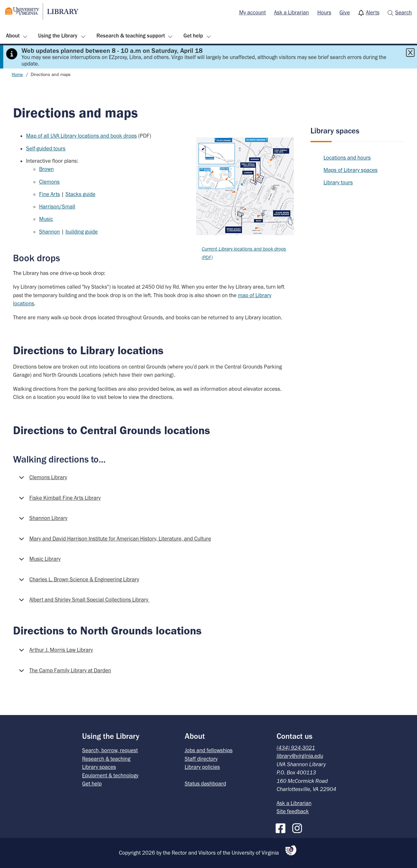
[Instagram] (299, 827)
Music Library (39, 561)
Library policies (202, 767)
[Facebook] (282, 827)
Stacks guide (80, 194)
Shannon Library (42, 520)
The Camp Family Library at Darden (64, 673)
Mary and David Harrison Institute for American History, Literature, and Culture (114, 541)
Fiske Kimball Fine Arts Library (59, 500)
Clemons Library (42, 480)
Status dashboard (205, 784)
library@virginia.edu (300, 756)
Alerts (373, 12)
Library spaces (335, 131)
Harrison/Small (57, 206)
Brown (46, 169)
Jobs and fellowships (209, 750)
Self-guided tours (46, 148)
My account (252, 12)
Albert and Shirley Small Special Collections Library (83, 602)
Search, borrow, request (110, 750)
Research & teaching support (131, 36)
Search (403, 12)
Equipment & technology (110, 775)
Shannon (50, 232)
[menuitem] (252, 13)
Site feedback (293, 811)
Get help (193, 36)
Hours (324, 12)
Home (17, 75)
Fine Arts (50, 194)
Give (345, 12)
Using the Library (58, 36)
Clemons (49, 182)
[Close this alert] (410, 53)
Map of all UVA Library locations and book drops (81, 136)
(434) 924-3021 (296, 748)
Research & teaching (106, 759)
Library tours (338, 182)
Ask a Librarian (291, 12)
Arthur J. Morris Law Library (55, 652)
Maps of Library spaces (351, 170)
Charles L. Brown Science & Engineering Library (78, 582)
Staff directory (201, 759)
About (13, 36)
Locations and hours (347, 158)
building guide (82, 232)
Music (46, 219)
